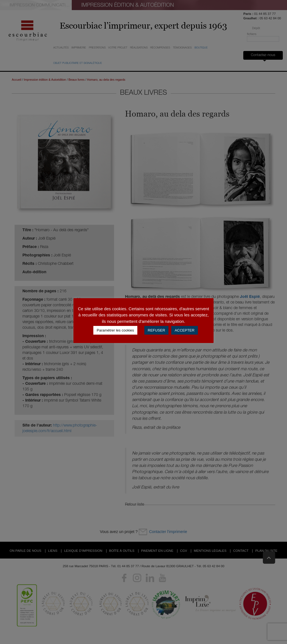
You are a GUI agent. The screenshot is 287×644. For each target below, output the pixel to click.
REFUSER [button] (156, 330)
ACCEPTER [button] (185, 330)
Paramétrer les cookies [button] (115, 330)
